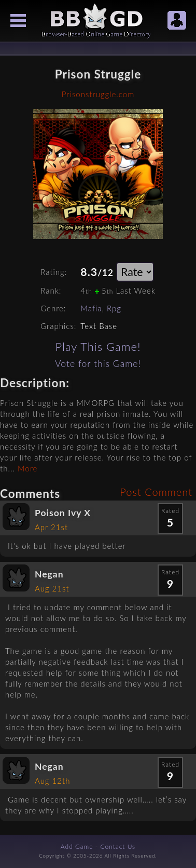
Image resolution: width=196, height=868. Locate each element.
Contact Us (118, 846)
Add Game (77, 846)
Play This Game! (98, 346)
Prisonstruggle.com (98, 94)
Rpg (114, 308)
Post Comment (156, 492)
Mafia (91, 308)
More (27, 468)
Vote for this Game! (98, 364)
